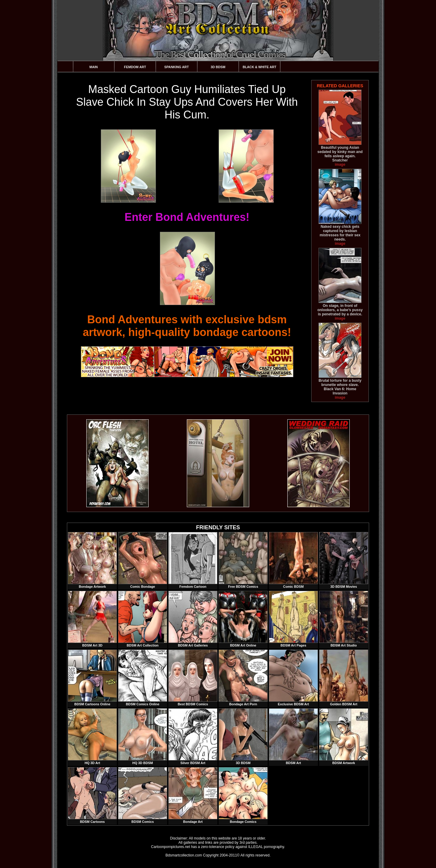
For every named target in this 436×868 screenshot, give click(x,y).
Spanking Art (177, 67)
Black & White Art (259, 67)
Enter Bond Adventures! (187, 217)
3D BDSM (218, 67)
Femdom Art (135, 67)
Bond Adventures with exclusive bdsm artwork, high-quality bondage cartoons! (187, 326)
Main (94, 67)
